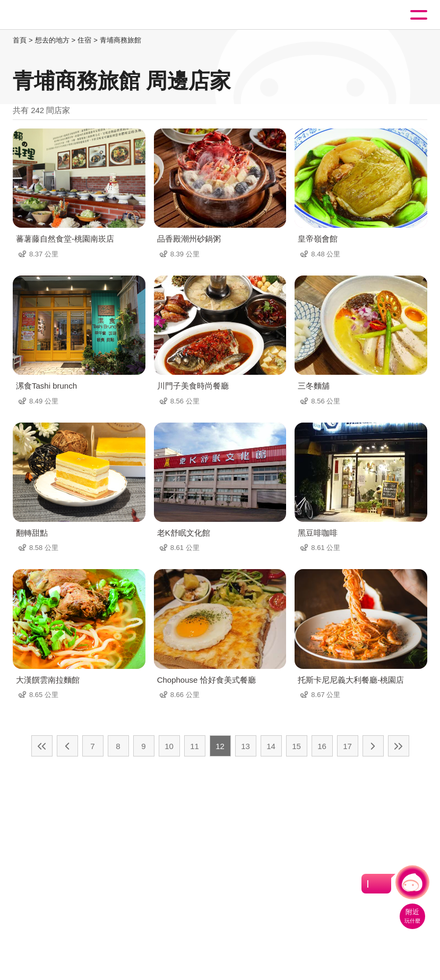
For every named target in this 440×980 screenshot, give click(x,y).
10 (169, 746)
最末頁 (399, 746)
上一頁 (67, 746)
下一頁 (373, 746)
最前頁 (42, 746)
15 (296, 746)
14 (271, 746)
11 (195, 746)
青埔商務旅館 (120, 40)
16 (322, 746)
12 (220, 746)
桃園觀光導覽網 (52, 15)
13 (245, 746)
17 (347, 746)
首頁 (20, 40)
